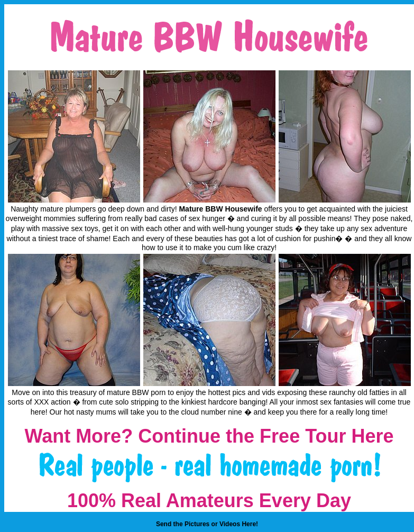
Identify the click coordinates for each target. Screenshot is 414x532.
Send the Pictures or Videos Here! (207, 524)
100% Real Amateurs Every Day (209, 501)
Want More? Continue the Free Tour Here (209, 436)
